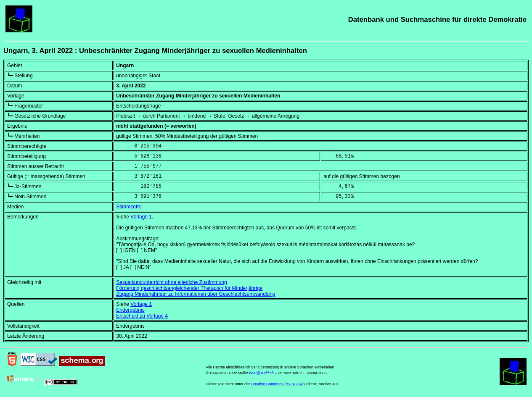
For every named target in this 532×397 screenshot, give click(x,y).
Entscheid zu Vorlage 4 (142, 316)
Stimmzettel (129, 207)
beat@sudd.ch (262, 373)
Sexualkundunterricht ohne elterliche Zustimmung (171, 282)
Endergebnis (130, 310)
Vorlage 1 (141, 217)
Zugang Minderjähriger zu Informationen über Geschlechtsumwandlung (196, 294)
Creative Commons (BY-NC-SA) (278, 384)
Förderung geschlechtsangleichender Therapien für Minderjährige (189, 288)
